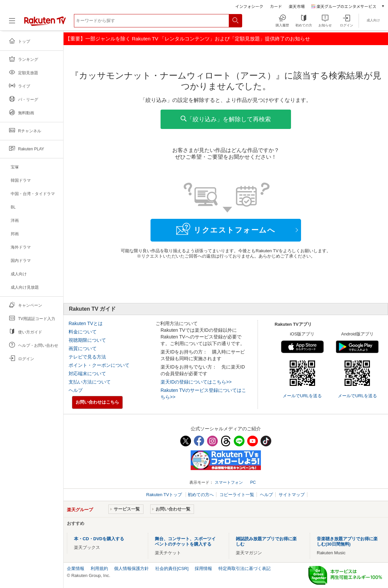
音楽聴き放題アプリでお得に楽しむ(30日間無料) (347, 541)
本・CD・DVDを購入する (99, 539)
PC (253, 482)
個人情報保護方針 (131, 568)
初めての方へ (201, 495)
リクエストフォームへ (226, 229)
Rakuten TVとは (86, 323)
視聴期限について (87, 340)
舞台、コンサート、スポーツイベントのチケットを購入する (185, 541)
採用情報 (203, 568)
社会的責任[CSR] (172, 568)
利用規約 (99, 568)
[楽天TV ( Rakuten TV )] (45, 23)
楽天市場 (297, 6)
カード (276, 6)
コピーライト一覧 (237, 495)
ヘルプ (76, 390)
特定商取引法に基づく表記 (245, 568)
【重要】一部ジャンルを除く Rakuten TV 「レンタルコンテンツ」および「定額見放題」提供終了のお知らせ (188, 39)
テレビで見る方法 (87, 357)
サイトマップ (292, 495)
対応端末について (87, 374)
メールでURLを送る (302, 396)
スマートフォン (229, 482)
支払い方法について (90, 382)
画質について (83, 348)
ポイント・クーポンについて (99, 365)
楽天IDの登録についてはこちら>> (196, 382)
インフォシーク (249, 6)
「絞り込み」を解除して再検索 (226, 119)
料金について (83, 332)
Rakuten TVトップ (165, 495)
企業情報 (76, 568)
